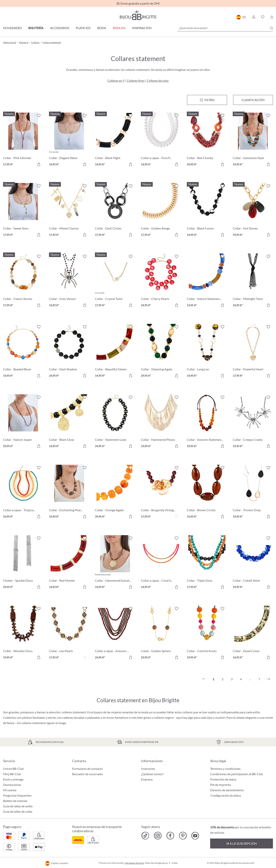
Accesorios (60, 28)
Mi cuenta (10, 790)
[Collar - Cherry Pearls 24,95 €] (161, 281)
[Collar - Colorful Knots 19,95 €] (207, 634)
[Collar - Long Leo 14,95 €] (207, 352)
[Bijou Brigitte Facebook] (170, 836)
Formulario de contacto (87, 769)
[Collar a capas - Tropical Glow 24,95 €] (23, 493)
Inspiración (142, 28)
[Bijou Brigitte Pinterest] (183, 836)
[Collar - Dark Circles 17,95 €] (115, 211)
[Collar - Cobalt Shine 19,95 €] (253, 563)
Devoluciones (12, 785)
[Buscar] (271, 28)
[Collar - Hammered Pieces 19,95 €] (161, 422)
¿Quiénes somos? (152, 774)
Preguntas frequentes (17, 795)
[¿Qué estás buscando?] (225, 28)
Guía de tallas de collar (18, 811)
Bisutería (36, 28)
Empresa (147, 779)
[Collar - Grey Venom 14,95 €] (69, 281)
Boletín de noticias (15, 801)
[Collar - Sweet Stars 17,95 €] (23, 211)
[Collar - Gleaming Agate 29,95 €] (161, 352)
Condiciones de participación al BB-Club (237, 774)
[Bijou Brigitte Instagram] (158, 836)
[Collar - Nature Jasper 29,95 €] (23, 422)
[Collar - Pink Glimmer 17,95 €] (23, 140)
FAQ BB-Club (12, 774)
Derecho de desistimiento (227, 790)
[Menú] (207, 100)
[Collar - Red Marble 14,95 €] (69, 563)
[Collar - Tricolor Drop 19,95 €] (253, 493)
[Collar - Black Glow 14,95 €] (69, 422)
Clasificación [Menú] (253, 100)
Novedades (12, 28)
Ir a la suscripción (241, 843)
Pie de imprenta (220, 785)
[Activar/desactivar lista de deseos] (39, 116)
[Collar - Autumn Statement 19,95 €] (207, 422)
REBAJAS (119, 28)
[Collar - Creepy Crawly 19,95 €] (253, 422)
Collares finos (136, 80)
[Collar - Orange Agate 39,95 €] (115, 493)
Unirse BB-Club (13, 769)
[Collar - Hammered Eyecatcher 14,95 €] (115, 563)
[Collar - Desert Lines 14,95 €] (253, 634)
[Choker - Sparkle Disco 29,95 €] (23, 563)
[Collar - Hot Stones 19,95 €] (253, 211)
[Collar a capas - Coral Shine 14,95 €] (161, 563)
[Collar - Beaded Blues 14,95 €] (23, 352)
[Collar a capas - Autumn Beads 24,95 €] (115, 634)
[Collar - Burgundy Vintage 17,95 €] (161, 493)
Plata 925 (83, 28)
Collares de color (158, 80)
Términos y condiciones (225, 769)
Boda (102, 28)
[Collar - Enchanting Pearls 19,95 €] (69, 493)
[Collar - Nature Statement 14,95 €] (207, 281)
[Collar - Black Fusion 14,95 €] (207, 211)
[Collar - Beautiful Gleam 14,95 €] (115, 352)
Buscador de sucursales (87, 774)
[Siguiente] (268, 679)
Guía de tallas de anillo (18, 806)
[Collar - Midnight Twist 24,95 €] (253, 281)
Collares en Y (116, 80)
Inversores (148, 769)
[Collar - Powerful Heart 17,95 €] (253, 352)
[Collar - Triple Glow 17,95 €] (207, 563)
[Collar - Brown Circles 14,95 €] (207, 493)
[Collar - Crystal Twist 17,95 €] (115, 281)
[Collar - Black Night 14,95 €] (115, 140)
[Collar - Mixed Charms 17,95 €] (69, 211)
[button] (253, 17)
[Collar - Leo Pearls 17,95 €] (69, 634)
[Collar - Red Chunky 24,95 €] (207, 140)
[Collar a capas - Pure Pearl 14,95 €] (161, 140)
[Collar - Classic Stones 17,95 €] (23, 281)
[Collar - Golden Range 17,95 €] (161, 211)
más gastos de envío (134, 863)
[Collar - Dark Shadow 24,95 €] (69, 352)
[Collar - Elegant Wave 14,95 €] (69, 140)
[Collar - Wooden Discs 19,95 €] (23, 634)
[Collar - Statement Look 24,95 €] (115, 422)
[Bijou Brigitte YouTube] (195, 836)
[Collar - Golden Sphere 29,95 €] (161, 634)
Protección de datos (223, 779)
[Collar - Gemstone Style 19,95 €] (253, 140)
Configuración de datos (226, 795)
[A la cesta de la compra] (39, 164)
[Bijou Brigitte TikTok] (145, 836)
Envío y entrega (13, 779)
